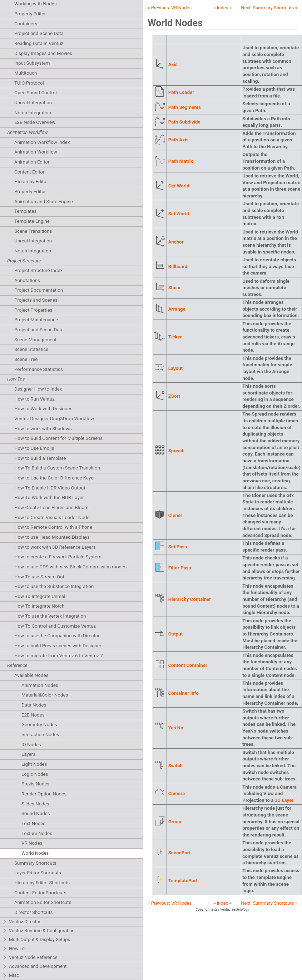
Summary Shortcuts (35, 863)
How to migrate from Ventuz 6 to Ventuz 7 (59, 656)
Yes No (176, 728)
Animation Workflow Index (42, 142)
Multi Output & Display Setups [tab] (36, 940)
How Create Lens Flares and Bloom (51, 507)
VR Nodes (32, 843)
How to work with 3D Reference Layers (55, 547)
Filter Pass (180, 568)
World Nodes (35, 853)
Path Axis (179, 140)
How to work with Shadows (43, 429)
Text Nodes (33, 823)
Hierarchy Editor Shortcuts (42, 883)
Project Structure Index (38, 270)
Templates (25, 211)
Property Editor (30, 14)
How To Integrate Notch (39, 606)
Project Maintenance (36, 320)
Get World (179, 186)
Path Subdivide (184, 122)
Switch (175, 766)
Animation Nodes (40, 685)
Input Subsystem (32, 63)
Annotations (27, 280)
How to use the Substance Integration (54, 586)
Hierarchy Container (190, 599)
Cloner (175, 515)
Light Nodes (34, 764)
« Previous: (170, 8)
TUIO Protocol (29, 83)
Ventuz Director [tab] (21, 922)
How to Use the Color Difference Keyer (55, 478)
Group (175, 822)
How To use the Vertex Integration (50, 616)
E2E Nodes (33, 715)
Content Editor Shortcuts (40, 893)
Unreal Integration (33, 103)
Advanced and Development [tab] (34, 967)
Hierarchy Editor (31, 182)
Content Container (188, 665)
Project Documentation (39, 290)
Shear (175, 288)
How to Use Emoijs (34, 448)
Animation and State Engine (44, 202)
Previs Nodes (35, 784)
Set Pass (178, 547)
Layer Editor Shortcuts (38, 873)
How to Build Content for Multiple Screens (58, 438)
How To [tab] (13, 949)
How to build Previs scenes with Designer (58, 646)
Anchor (176, 242)
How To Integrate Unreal (40, 596)
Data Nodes (34, 705)
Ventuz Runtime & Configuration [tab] (38, 931)
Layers (28, 754)
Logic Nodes (35, 774)
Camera (177, 793)
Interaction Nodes (40, 735)
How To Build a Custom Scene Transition (57, 468)
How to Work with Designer (43, 409)
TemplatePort (183, 881)
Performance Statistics (39, 369)
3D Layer (284, 800)
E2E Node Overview (35, 122)
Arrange (177, 309)
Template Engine (32, 221)
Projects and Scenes (36, 300)
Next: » (269, 8)
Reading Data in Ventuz (39, 43)
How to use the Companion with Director (57, 636)
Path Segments (185, 107)
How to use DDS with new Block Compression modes (70, 567)
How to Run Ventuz (34, 399)
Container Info (184, 693)
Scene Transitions (33, 231)
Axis (173, 64)
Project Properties (33, 310)
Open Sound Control (36, 93)
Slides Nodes (35, 804)
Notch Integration (33, 113)
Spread (176, 451)
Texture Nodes (37, 833)
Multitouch (26, 73)
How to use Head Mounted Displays (52, 537)
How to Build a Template (40, 458)
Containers (26, 24)
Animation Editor (32, 162)
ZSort (174, 396)
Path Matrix (181, 161)
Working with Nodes (36, 4)
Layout (175, 368)
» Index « (222, 8)
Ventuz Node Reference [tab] (30, 958)
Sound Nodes (36, 813)
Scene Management (35, 340)
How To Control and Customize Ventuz (55, 626)
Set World (179, 214)
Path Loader (181, 92)
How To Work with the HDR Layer (49, 497)
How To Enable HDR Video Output (50, 488)
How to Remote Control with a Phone (53, 527)
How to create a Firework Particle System (58, 557)
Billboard (178, 267)
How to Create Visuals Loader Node (52, 517)
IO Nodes (31, 745)
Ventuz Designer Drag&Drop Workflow (54, 419)
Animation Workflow (36, 152)
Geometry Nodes (39, 725)
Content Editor (29, 172)
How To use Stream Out (39, 577)
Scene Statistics (31, 349)
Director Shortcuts (34, 912)
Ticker (175, 337)
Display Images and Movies (43, 53)
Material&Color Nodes (45, 695)
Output (176, 634)
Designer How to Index (38, 389)
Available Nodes (31, 675)
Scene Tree (26, 359)
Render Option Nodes (44, 794)
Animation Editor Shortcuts (43, 902)
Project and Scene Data (39, 33)
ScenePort (180, 853)
